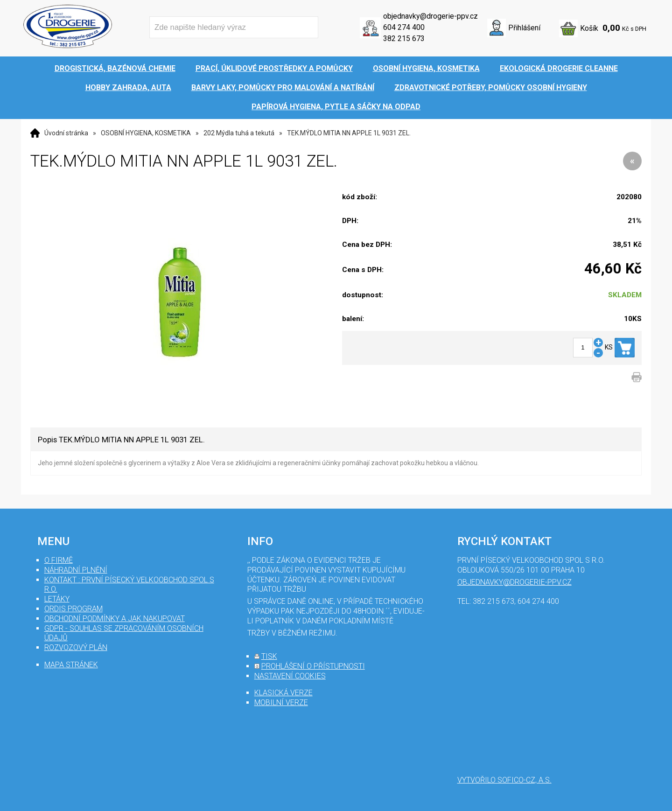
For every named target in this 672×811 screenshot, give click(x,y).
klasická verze (283, 693)
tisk (269, 656)
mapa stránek (71, 665)
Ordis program (73, 609)
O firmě (59, 560)
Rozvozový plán (76, 647)
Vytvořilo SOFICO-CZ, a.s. (504, 780)
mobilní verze (281, 703)
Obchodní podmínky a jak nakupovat (115, 619)
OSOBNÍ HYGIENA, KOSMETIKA (146, 133)
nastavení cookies (290, 676)
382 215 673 (404, 38)
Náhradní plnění (76, 570)
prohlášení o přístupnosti (313, 666)
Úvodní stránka (66, 133)
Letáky (57, 599)
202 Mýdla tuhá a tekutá (239, 133)
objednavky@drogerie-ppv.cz (430, 16)
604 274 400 (404, 27)
